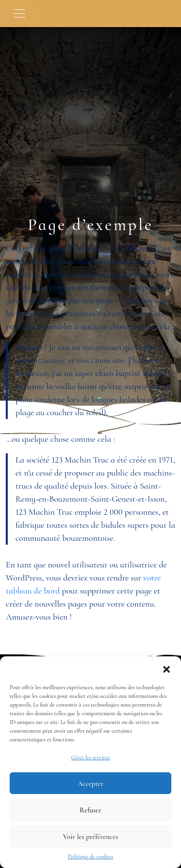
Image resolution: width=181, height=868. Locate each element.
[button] (167, 668)
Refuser (90, 810)
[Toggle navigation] (19, 14)
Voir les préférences (90, 837)
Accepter (90, 783)
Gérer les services (90, 757)
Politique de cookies (91, 856)
